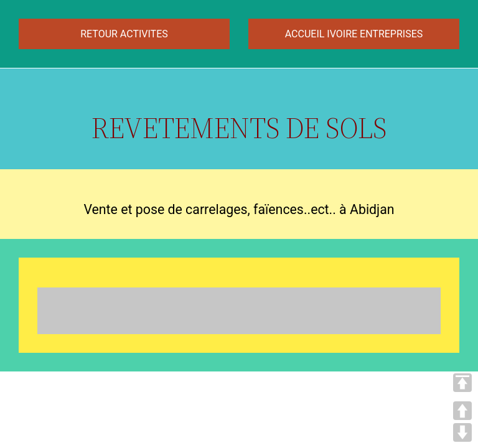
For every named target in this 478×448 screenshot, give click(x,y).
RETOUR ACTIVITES (124, 34)
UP (462, 411)
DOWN (462, 432)
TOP (462, 383)
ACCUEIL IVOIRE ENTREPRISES (354, 34)
